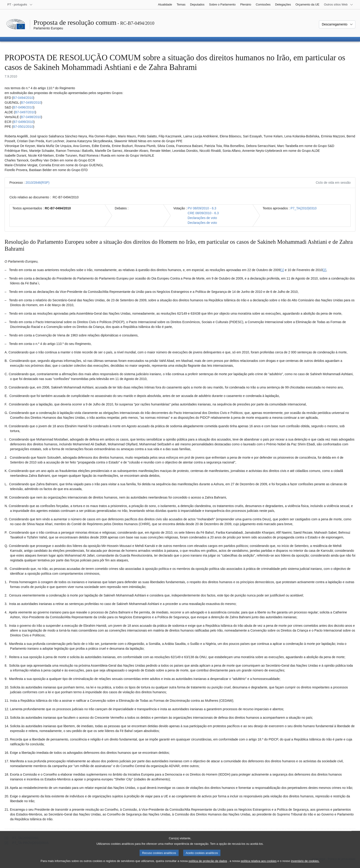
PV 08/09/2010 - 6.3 (202, 208)
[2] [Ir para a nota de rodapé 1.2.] (324, 270)
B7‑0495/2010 (31, 103)
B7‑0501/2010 (23, 127)
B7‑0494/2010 (23, 98)
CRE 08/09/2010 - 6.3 (203, 213)
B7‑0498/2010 (31, 117)
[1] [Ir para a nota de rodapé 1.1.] (282, 270)
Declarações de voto (202, 218)
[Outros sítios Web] (339, 5)
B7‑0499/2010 (23, 122)
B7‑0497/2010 (25, 112)
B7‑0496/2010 (23, 107)
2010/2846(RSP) (37, 183)
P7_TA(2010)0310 (303, 208)
